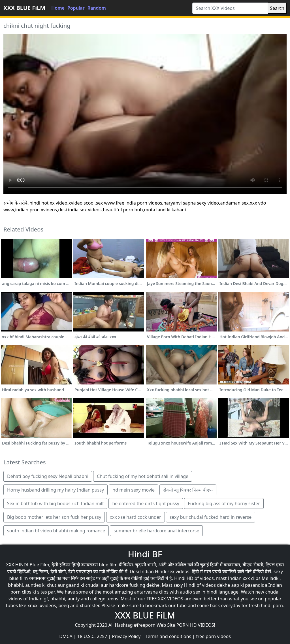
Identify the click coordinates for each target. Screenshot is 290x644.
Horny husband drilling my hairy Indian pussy (56, 490)
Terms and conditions (168, 636)
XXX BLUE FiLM (24, 8)
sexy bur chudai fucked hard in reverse (211, 517)
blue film (108, 565)
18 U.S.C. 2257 (92, 636)
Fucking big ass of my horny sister (224, 503)
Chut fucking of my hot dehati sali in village (143, 476)
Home (58, 8)
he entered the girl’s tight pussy (146, 503)
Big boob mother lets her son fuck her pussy (54, 517)
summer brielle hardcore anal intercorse (156, 531)
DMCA (66, 636)
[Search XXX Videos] (230, 8)
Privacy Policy (126, 636)
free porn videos (213, 636)
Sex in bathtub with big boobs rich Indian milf (55, 503)
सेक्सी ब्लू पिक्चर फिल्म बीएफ (188, 490)
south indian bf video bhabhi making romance (56, 531)
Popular (76, 8)
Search (277, 8)
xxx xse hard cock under (136, 517)
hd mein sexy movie (134, 490)
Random (97, 8)
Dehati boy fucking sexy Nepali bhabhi (48, 476)
